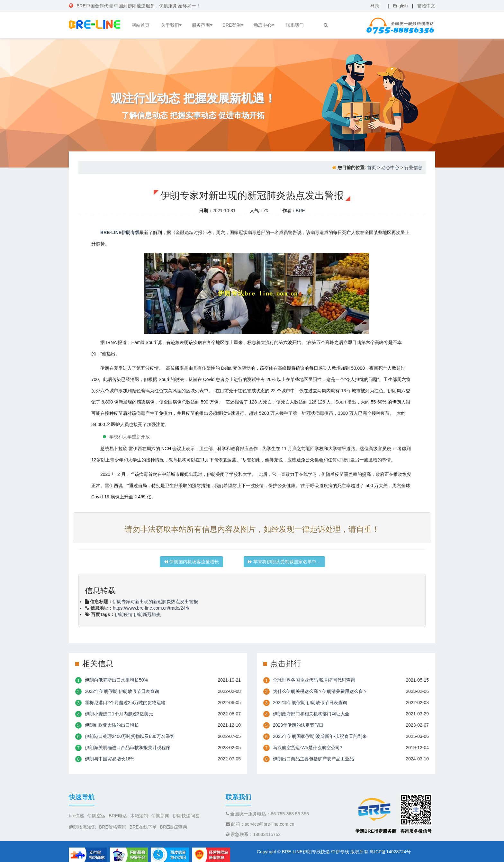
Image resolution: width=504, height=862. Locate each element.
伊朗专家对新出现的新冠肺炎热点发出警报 (155, 602)
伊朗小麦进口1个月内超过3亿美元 (119, 714)
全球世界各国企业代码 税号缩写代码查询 (314, 680)
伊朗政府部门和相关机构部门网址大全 (311, 714)
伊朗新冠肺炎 (147, 614)
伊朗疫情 (124, 614)
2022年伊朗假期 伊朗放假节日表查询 (122, 691)
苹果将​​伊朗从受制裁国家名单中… (284, 562)
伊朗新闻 (160, 816)
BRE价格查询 (113, 827)
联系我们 (295, 25)
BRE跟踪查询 (174, 827)
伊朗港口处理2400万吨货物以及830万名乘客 (130, 736)
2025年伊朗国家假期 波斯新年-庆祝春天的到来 (320, 736)
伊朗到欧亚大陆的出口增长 (112, 725)
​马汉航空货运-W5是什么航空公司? (307, 748)
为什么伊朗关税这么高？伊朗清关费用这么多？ (320, 691)
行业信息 (413, 168)
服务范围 (202, 25)
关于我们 (171, 25)
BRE (300, 211)
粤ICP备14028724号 (390, 852)
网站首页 (140, 25)
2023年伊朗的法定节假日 (298, 725)
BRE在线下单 (143, 827)
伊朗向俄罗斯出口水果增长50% (116, 680)
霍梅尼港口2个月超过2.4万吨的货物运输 (125, 703)
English (401, 6)
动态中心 (264, 25)
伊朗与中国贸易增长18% (110, 759)
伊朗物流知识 (82, 827)
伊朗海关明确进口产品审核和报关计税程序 (128, 748)
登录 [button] (375, 6)
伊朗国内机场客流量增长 (191, 562)
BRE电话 (118, 816)
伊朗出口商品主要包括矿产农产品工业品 (313, 759)
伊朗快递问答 (186, 816)
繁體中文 (426, 6)
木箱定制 (139, 816)
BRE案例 (233, 25)
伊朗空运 (96, 816)
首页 (372, 168)
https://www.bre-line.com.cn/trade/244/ (151, 608)
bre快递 (76, 816)
